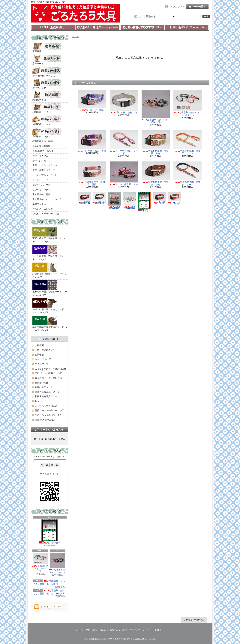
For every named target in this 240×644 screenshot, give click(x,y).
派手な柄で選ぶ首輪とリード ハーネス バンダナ (50, 253)
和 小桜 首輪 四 (124, 102)
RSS (46, 607)
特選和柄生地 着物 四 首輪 (156, 143)
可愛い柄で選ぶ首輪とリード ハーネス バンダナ (49, 235)
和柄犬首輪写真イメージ (47, 396)
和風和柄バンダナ (46, 133)
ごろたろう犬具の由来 (46, 406)
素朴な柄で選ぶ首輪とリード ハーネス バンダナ (50, 288)
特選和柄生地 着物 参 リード (188, 174)
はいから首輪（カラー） (45, 175)
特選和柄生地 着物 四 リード (188, 143)
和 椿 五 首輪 (160, 198)
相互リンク (40, 401)
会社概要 (39, 345)
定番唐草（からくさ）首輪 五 (58, 563)
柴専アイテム (39, 204)
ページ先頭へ (194, 620)
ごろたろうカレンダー (44, 209)
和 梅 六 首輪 (175, 199)
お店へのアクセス (44, 387)
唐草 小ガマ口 (40, 156)
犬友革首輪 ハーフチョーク (47, 199)
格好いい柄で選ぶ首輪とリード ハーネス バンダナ (50, 306)
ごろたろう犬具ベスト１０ (48, 415)
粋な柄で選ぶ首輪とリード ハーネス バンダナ (50, 270)
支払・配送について (98, 27)
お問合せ (187, 27)
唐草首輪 (46, 48)
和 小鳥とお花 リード (124, 143)
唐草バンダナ (46, 84)
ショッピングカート (197, 7)
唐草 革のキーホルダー (44, 151)
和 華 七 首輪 (92, 101)
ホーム (53, 27)
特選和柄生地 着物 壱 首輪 (85, 198)
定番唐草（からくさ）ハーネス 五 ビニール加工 (129, 201)
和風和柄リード (46, 108)
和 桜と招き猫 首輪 (124, 174)
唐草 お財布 (39, 161)
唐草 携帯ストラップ (44, 170)
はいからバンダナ (41, 190)
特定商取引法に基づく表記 (113, 630)
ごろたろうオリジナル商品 (46, 214)
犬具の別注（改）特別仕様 (48, 378)
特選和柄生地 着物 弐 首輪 (92, 174)
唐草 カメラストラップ (45, 165)
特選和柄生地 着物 (43, 141)
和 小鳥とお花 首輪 (92, 141)
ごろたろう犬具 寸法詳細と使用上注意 (51, 370)
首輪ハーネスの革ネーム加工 (49, 411)
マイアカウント (176, 7)
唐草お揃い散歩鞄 (41, 146)
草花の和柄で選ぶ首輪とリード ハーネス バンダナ (50, 324)
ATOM (57, 607)
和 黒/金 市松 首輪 (99, 198)
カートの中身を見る (50, 429)
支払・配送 (91, 630)
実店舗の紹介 (42, 383)
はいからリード (40, 180)
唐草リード (46, 60)
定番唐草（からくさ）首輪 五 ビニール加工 (49, 592)
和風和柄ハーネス (46, 121)
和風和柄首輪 (46, 96)
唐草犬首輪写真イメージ (47, 392)
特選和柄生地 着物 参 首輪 (156, 174)
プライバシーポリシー (141, 630)
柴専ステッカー (50, 532)
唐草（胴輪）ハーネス (46, 72)
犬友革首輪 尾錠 (41, 194)
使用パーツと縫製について (48, 373)
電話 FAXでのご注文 (45, 420)
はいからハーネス (41, 185)
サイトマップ (42, 364)
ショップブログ (142, 27)
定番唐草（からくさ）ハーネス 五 (41, 563)
